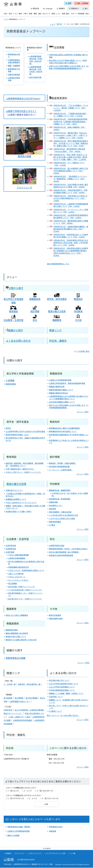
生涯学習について (56, 697)
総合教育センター (56, 506)
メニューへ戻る (83, 412)
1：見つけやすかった (16, 798)
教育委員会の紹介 (14, 56)
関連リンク (55, 330)
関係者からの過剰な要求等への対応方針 (21, 640)
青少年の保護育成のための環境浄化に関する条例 (26, 563)
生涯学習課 (10, 552)
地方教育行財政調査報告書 (59, 467)
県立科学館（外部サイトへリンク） (22, 587)
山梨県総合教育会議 (14, 79)
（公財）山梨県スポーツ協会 (19, 717)
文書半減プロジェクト (14, 490)
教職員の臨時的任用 (57, 387)
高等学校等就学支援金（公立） (18, 435)
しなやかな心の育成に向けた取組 (62, 518)
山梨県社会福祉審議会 (17, 558)
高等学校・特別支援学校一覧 (29, 684)
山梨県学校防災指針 (57, 546)
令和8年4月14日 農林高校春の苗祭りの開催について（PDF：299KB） (71, 222)
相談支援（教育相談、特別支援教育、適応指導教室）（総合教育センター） (25, 464)
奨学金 (8, 428)
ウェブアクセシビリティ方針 (56, 854)
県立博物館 (19, 698)
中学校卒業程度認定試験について (62, 690)
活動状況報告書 (14, 75)
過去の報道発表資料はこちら (58, 264)
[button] (82, 3)
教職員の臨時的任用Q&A (58, 393)
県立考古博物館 (32, 698)
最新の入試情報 (13, 835)
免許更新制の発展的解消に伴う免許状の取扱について (69, 436)
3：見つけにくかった (50, 798)
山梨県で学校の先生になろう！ (21, 111)
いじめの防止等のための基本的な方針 (64, 515)
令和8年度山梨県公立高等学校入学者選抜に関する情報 (68, 56)
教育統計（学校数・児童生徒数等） (63, 463)
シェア (53, 24)
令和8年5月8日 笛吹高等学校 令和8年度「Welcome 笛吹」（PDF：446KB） (69, 150)
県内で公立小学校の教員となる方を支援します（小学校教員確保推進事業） (69, 406)
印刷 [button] (60, 24)
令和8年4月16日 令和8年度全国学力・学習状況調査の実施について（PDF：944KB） (70, 191)
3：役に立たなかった (45, 791)
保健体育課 (53, 502)
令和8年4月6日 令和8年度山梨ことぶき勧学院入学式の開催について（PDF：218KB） (71, 236)
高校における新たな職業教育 (17, 615)
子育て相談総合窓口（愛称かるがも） (20, 469)
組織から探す (15, 330)
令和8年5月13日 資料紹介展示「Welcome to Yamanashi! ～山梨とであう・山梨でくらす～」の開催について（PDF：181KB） (70, 135)
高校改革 (52, 509)
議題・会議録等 (14, 66)
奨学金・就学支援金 (57, 299)
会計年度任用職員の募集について (62, 402)
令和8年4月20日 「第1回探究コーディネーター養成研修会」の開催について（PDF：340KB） (70, 179)
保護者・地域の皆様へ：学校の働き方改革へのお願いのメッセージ (25, 507)
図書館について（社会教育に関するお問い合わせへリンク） (69, 701)
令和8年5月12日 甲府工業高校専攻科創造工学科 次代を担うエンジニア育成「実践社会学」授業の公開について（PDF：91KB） (71, 143)
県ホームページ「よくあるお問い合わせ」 (63, 715)
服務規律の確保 (12, 630)
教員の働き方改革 (57, 311)
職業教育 (57, 320)
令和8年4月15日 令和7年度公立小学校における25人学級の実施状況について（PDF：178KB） (70, 198)
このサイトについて (35, 854)
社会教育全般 (11, 549)
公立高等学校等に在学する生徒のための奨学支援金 (25, 431)
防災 (35, 320)
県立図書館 (12, 583)
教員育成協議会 (55, 522)
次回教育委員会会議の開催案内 (14, 61)
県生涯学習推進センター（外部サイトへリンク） (25, 594)
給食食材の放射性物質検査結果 (61, 555)
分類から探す (15, 288)
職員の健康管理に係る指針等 (17, 633)
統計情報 (35, 311)
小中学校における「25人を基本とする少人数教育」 (70, 495)
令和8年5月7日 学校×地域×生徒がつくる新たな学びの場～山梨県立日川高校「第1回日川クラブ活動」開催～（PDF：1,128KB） (70, 157)
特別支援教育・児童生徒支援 (60, 512)
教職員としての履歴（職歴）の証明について (66, 693)
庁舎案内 (8, 854)
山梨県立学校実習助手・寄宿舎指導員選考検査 (67, 383)
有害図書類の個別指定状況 (19, 567)
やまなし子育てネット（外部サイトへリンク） (24, 472)
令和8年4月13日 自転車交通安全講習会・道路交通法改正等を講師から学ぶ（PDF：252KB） (71, 229)
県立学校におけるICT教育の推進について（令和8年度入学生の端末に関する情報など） (68, 62)
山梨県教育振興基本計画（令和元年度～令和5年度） (36, 70)
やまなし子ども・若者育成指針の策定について (26, 570)
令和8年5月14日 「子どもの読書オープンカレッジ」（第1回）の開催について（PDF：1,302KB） (71, 108)
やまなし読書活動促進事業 (19, 555)
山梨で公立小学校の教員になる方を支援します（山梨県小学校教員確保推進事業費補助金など (69, 67)
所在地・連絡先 (58, 341)
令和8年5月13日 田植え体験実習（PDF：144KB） (70, 128)
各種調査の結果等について (16, 499)
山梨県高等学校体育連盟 (22, 720)
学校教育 (78, 311)
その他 (78, 320)
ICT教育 (52, 525)
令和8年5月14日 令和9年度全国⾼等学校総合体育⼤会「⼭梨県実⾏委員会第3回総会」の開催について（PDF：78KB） (70, 122)
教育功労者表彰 (55, 615)
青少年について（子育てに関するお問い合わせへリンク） (69, 707)
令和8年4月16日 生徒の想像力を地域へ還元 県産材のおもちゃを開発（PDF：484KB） (71, 186)
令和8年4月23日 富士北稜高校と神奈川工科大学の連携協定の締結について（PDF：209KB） (71, 171)
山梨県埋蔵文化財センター (20, 701)
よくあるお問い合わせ (18, 341)
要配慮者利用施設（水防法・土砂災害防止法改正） (69, 549)
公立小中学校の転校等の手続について (64, 684)
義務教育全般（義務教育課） (60, 490)
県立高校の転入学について (59, 680)
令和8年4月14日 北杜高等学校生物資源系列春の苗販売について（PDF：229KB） (71, 216)
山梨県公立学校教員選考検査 (60, 380)
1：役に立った (13, 791)
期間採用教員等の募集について (61, 390)
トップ (6, 19)
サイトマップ (20, 854)
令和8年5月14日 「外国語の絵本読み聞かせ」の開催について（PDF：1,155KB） (70, 115)
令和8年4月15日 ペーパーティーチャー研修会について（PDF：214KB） (71, 211)
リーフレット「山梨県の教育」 (61, 470)
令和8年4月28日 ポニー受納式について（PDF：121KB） (69, 164)
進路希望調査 (11, 384)
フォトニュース (24, 187)
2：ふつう (28, 791)
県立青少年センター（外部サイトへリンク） (25, 599)
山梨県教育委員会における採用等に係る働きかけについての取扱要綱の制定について (69, 397)
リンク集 (72, 854)
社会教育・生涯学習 (13, 320)
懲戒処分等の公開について (16, 637)
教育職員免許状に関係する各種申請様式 (64, 428)
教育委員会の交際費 (14, 70)
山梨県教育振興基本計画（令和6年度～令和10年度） (36, 60)
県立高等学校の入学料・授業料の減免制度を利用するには (25, 439)
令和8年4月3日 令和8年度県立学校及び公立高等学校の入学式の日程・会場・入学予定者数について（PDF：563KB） (71, 243)
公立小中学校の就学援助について (62, 687)
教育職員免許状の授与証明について (63, 431)
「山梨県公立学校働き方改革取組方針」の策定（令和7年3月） (25, 495)
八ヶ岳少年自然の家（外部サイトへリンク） (25, 590)
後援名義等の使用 (56, 619)
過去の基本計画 (35, 77)
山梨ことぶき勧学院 (16, 574)
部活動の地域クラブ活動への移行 (19, 512)
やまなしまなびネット (17, 577)
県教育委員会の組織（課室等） (19, 827)
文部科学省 (8, 710)
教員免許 (78, 299)
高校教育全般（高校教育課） (60, 499)
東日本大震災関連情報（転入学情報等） (64, 552)
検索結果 (53, 831)
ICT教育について (55, 711)
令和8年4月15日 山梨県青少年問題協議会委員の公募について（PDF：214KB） (71, 205)
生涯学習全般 (11, 546)
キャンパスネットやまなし (19, 580)
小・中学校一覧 (10, 684)
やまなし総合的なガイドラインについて (21, 503)
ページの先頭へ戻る (82, 351)
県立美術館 (8, 698)
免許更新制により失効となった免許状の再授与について (69, 442)
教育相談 (13, 311)
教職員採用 (35, 299)
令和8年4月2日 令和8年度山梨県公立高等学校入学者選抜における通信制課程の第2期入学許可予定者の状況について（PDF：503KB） (71, 252)
